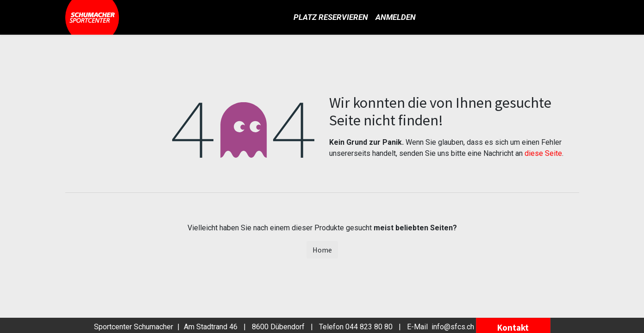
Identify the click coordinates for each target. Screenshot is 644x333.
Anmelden (396, 17)
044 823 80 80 (369, 327)
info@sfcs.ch (453, 327)
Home (322, 250)
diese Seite (543, 153)
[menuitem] (331, 18)
